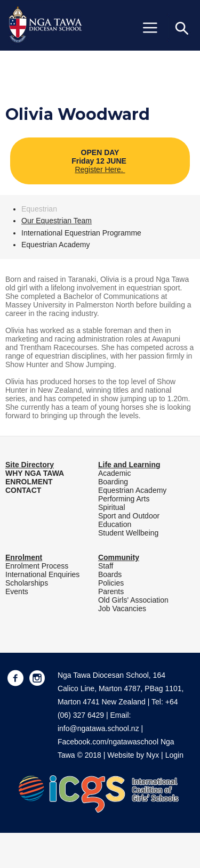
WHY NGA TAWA (35, 473)
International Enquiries (42, 574)
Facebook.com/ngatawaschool (108, 742)
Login (174, 755)
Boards (110, 574)
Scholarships (27, 583)
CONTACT (23, 490)
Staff (106, 566)
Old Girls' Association (133, 600)
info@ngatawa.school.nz (98, 728)
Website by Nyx (133, 755)
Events (17, 591)
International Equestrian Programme (81, 233)
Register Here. (100, 169)
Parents (111, 591)
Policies (111, 583)
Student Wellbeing (128, 533)
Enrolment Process (37, 566)
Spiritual (112, 507)
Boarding (113, 482)
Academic (114, 473)
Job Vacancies (122, 609)
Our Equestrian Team (57, 221)
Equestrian (39, 209)
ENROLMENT (29, 482)
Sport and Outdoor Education (129, 520)
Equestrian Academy (55, 245)
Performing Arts (124, 499)
